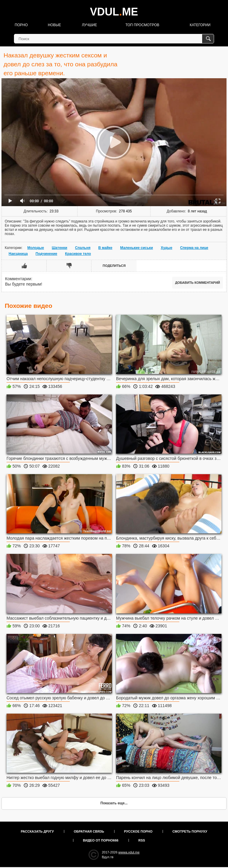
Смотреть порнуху (190, 831)
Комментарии (18, 279)
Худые (167, 248)
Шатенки (60, 248)
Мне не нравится (69, 266)
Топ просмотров (142, 25)
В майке (105, 248)
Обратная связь (89, 831)
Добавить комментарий (198, 283)
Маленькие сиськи (137, 248)
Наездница (18, 254)
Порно (21, 25)
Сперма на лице (194, 248)
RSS (142, 840)
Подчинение (46, 254)
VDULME (114, 12)
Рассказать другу (37, 831)
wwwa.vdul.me (129, 852)
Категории (200, 25)
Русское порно (138, 831)
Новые (54, 25)
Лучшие (90, 25)
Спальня (83, 248)
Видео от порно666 (101, 840)
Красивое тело (78, 254)
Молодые (36, 248)
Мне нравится (24, 266)
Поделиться (114, 266)
